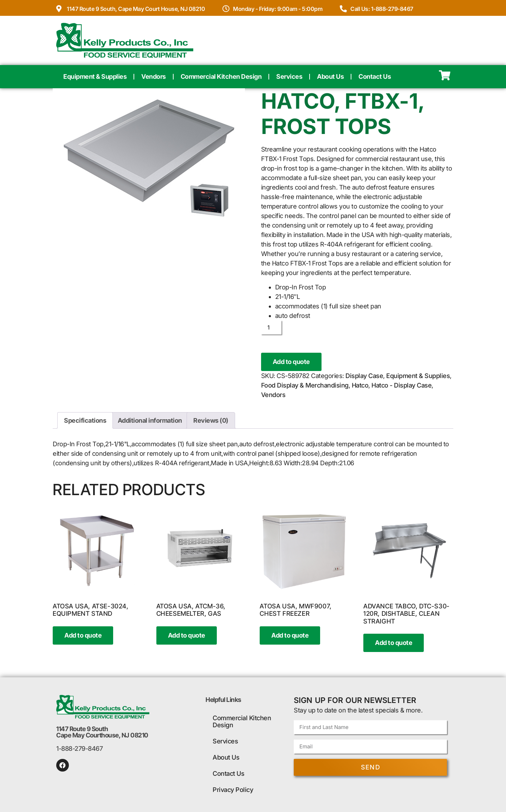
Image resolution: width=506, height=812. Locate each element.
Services (289, 76)
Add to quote (291, 362)
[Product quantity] (271, 327)
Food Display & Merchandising (305, 385)
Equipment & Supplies (95, 76)
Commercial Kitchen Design (221, 76)
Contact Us (375, 76)
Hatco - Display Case (401, 385)
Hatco (360, 385)
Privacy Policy (233, 790)
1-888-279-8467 (79, 749)
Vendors (154, 76)
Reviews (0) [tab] (211, 420)
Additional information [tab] (150, 420)
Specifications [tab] (85, 420)
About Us (330, 76)
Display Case (364, 376)
